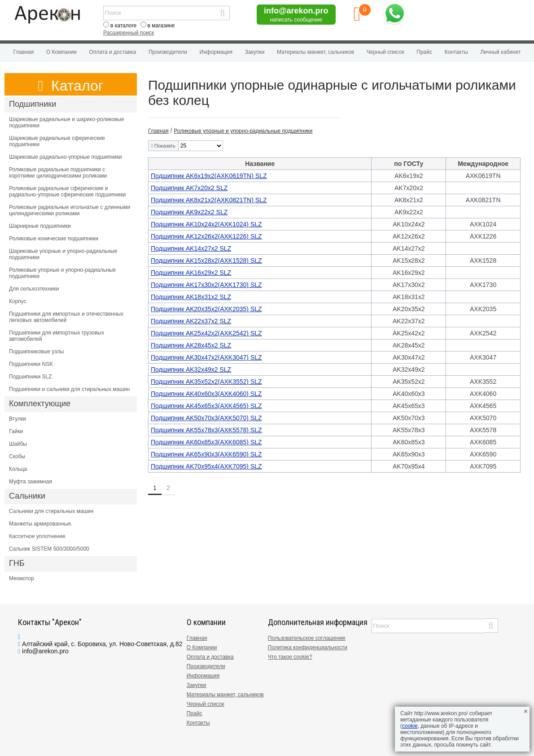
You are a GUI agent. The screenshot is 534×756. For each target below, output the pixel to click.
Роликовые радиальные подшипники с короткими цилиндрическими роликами (58, 173)
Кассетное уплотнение (37, 536)
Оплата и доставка (112, 52)
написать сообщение (296, 20)
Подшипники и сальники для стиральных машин (69, 389)
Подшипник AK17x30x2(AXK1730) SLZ (206, 285)
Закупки (255, 52)
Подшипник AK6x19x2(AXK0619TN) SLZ (209, 176)
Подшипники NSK (31, 364)
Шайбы (18, 444)
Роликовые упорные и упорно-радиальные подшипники (62, 273)
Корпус (18, 301)
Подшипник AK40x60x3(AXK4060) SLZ (206, 394)
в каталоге (123, 26)
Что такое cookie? (290, 657)
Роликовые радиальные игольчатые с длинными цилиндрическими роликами (70, 210)
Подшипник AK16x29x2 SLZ (191, 273)
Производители (168, 52)
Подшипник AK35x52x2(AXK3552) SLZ (206, 382)
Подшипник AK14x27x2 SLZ (191, 248)
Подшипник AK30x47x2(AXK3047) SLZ (206, 357)
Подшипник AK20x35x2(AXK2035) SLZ (206, 309)
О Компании (61, 52)
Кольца (18, 469)
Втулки (18, 419)
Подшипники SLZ (31, 377)
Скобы (17, 456)
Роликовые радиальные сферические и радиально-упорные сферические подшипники (67, 191)
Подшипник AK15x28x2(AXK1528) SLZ (206, 261)
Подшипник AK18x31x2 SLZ (191, 297)
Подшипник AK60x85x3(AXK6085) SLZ (206, 442)
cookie (410, 726)
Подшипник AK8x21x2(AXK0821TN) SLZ (209, 200)
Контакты (456, 52)
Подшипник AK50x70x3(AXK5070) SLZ (206, 418)
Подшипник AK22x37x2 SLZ (191, 321)
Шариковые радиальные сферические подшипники (57, 141)
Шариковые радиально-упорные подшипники (66, 157)
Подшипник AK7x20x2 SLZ (189, 188)
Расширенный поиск (129, 33)
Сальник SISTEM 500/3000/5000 (49, 549)
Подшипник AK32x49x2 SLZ (191, 369)
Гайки (16, 431)
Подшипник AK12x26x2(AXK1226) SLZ (206, 236)
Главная (24, 52)
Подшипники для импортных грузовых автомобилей (57, 336)
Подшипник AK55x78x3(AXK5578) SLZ (206, 430)
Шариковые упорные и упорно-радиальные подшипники (63, 254)
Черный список (385, 52)
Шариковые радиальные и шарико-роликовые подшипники (67, 122)
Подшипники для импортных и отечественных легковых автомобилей (66, 317)
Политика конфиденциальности (308, 647)
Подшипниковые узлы (36, 352)
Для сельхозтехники (34, 289)
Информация (216, 52)
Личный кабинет (500, 52)
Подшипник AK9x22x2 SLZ (189, 212)
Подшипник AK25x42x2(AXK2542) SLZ (206, 333)
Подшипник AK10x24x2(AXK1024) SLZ (206, 224)
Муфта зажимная (31, 482)
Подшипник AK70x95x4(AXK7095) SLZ (206, 466)
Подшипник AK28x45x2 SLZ (191, 345)
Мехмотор (22, 578)
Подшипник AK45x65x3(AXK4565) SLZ (206, 406)
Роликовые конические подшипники (54, 239)
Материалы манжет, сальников (315, 52)
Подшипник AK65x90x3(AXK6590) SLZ (206, 454)
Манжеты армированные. (41, 524)
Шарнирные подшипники (40, 226)
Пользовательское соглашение (307, 638)
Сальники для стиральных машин (51, 511)
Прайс (424, 52)
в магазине (161, 26)
